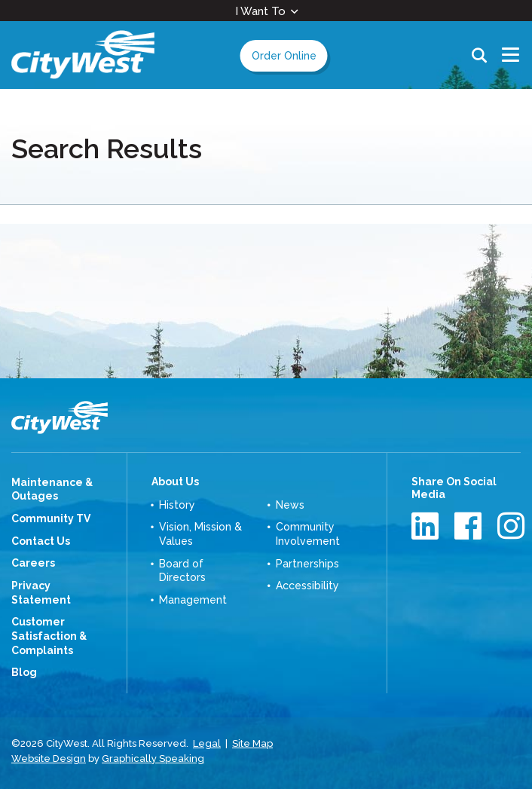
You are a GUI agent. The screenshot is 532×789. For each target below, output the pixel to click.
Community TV (51, 518)
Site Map (252, 743)
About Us (175, 482)
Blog (24, 672)
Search (479, 55)
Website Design (49, 758)
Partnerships (307, 564)
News (290, 505)
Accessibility (307, 586)
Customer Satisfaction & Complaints (49, 636)
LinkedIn (427, 526)
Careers (33, 563)
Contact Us (41, 541)
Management (193, 600)
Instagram (513, 526)
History (177, 505)
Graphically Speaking (153, 758)
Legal (207, 743)
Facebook (470, 526)
